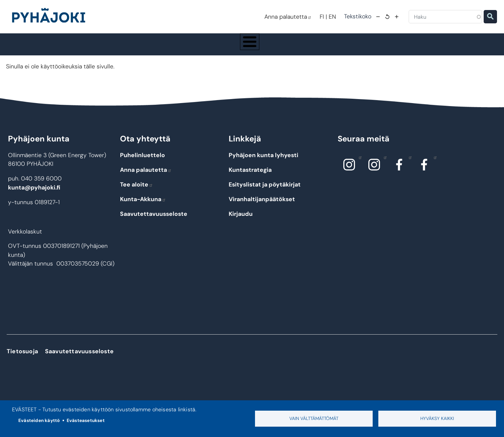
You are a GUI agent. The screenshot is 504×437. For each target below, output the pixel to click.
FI (322, 17)
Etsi (490, 17)
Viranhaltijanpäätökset (262, 205)
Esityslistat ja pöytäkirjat (265, 191)
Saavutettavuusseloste (154, 220)
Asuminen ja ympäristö (137, 47)
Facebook (408, 163)
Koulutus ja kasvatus (203, 47)
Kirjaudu (241, 220)
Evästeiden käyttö (39, 420)
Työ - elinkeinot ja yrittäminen (405, 47)
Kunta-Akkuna (143, 205)
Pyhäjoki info (75, 47)
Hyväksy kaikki (437, 418)
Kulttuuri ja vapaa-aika (334, 47)
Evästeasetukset (86, 420)
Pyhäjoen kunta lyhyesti (263, 161)
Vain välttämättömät (314, 418)
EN (332, 17)
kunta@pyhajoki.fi (34, 193)
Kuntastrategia (250, 176)
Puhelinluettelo (142, 161)
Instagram (358, 163)
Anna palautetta (288, 17)
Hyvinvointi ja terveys (268, 47)
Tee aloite (136, 191)
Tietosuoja (22, 358)
